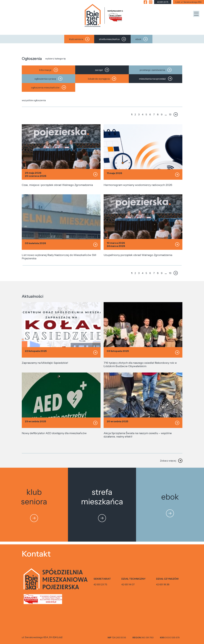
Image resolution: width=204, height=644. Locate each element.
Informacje (48, 70)
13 (170, 114)
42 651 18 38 (163, 584)
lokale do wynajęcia (102, 79)
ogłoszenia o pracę (48, 79)
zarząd (102, 70)
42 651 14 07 (128, 584)
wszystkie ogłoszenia (34, 100)
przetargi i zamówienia (156, 70)
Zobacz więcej (168, 461)
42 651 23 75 (100, 584)
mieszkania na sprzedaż (156, 79)
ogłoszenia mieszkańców (48, 87)
